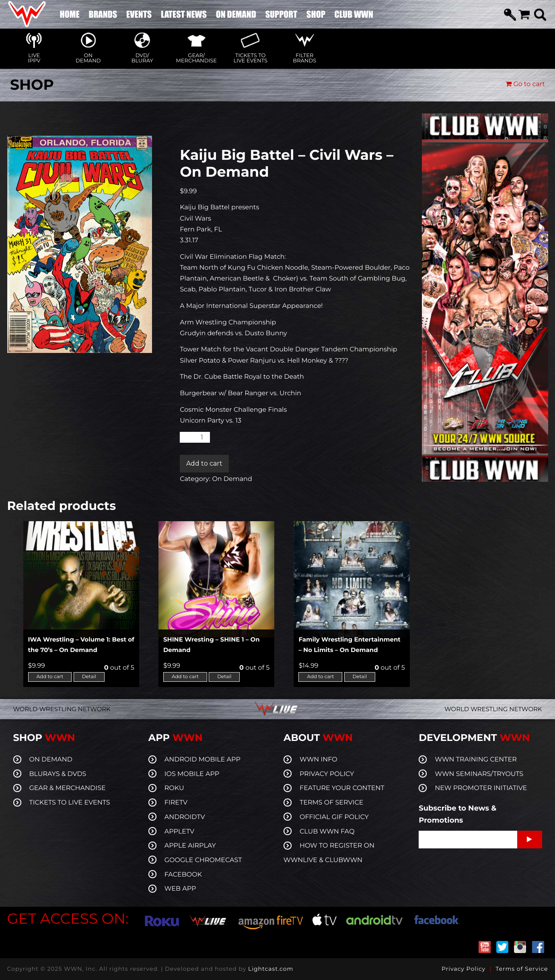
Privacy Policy (464, 969)
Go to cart (525, 84)
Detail (89, 677)
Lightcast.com (271, 969)
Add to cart (204, 463)
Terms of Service (522, 969)
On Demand (232, 479)
